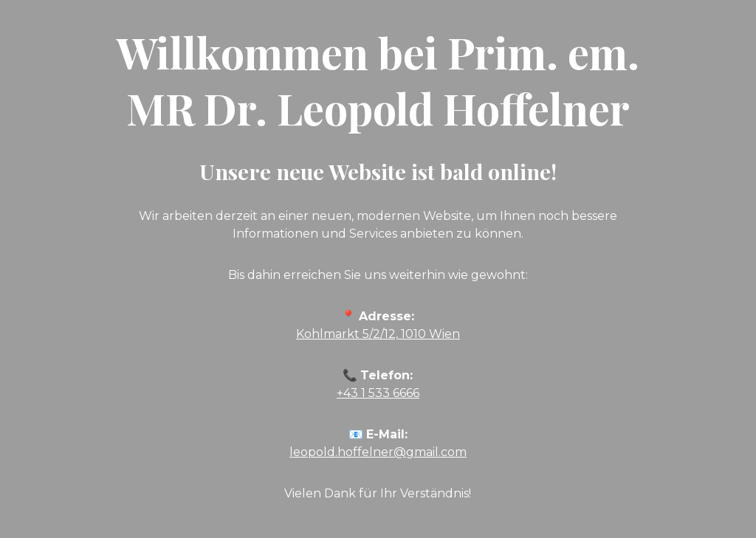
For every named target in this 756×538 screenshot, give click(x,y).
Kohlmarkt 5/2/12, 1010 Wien (378, 334)
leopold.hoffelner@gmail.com (378, 452)
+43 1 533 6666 (378, 393)
